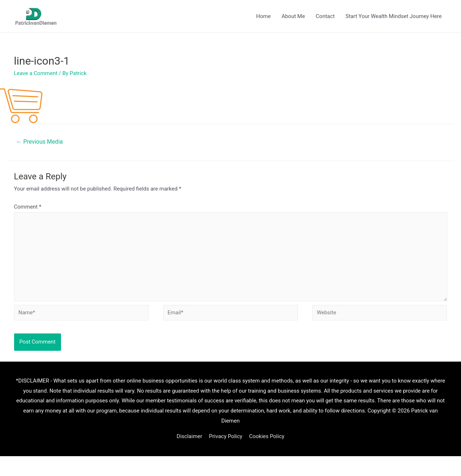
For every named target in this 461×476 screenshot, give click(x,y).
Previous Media (39, 142)
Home (264, 16)
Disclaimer (189, 436)
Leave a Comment (36, 73)
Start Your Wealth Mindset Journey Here (393, 16)
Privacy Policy (226, 436)
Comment (28, 207)
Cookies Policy (267, 436)
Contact (325, 16)
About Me (293, 16)
